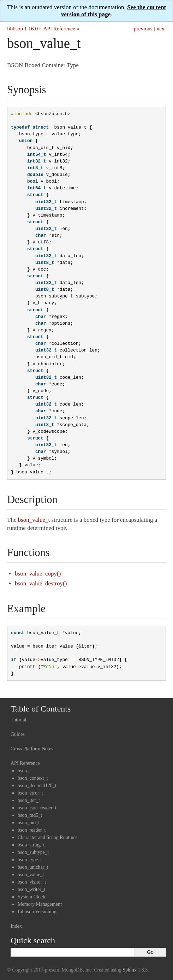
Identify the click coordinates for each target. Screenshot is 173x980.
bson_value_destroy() (41, 583)
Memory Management (40, 904)
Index (16, 926)
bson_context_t (33, 778)
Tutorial (19, 720)
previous (143, 28)
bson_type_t (30, 860)
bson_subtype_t (33, 852)
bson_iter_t (29, 800)
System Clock (31, 897)
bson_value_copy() (38, 574)
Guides (18, 734)
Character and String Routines (47, 837)
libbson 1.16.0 (22, 28)
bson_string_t (31, 845)
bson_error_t (30, 793)
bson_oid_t (29, 823)
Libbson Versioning (37, 912)
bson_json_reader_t (37, 808)
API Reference (59, 28)
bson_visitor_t (32, 882)
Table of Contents (41, 709)
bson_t (24, 771)
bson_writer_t (31, 889)
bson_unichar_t (33, 867)
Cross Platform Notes (32, 749)
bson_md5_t (30, 815)
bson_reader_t (32, 830)
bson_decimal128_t (37, 786)
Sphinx (130, 970)
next (161, 28)
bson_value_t (31, 875)
